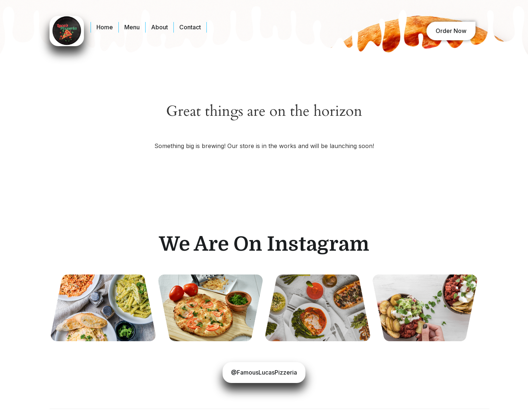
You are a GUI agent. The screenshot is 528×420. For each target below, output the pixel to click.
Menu (132, 27)
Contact (190, 27)
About (159, 27)
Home (105, 27)
